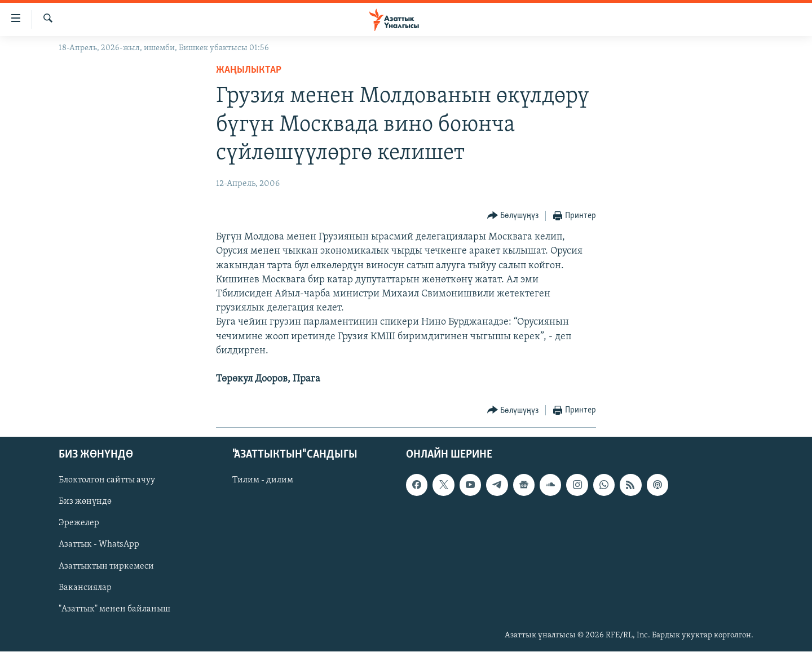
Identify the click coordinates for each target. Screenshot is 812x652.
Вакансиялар (85, 588)
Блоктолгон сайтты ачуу (107, 481)
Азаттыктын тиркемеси (106, 566)
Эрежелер (79, 524)
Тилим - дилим (263, 481)
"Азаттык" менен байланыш (114, 609)
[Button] (513, 216)
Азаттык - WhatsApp (99, 545)
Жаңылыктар (249, 70)
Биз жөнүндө (85, 502)
